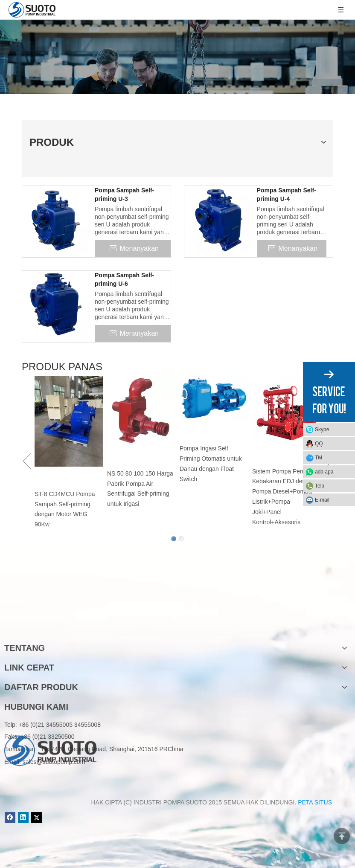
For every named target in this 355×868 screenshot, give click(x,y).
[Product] (177, 57)
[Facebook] (10, 817)
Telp (320, 486)
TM (319, 458)
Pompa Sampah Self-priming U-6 (124, 279)
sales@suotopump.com (54, 762)
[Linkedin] (23, 817)
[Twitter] (36, 817)
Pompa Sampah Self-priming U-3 (124, 195)
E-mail (322, 500)
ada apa (324, 472)
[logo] (50, 621)
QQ (319, 444)
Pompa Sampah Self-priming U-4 (287, 195)
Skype (322, 430)
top (342, 836)
